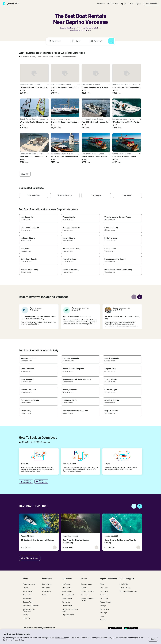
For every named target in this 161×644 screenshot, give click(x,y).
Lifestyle (84, 588)
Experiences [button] (67, 579)
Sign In (138, 4)
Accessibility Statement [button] (31, 606)
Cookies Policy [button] (28, 602)
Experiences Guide (87, 591)
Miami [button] (102, 584)
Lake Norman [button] (105, 609)
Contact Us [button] (27, 618)
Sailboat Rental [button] (67, 606)
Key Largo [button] (104, 613)
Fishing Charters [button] (67, 591)
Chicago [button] (103, 606)
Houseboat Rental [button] (68, 595)
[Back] (134, 297)
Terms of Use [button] (60, 638)
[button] (113, 4)
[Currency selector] (131, 4)
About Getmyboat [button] (29, 584)
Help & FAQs (124, 584)
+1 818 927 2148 (125, 588)
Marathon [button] (103, 620)
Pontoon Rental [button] (67, 598)
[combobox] (59, 41)
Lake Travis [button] (104, 598)
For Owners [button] (46, 588)
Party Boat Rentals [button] (68, 615)
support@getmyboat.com (128, 591)
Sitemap (26, 615)
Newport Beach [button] (106, 602)
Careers (26, 588)
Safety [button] (45, 595)
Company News (86, 584)
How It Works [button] (47, 584)
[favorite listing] (48, 85)
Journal (84, 579)
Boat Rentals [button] (66, 584)
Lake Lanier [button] (104, 588)
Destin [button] (102, 616)
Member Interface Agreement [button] (29, 610)
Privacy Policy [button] (18, 640)
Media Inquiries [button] (28, 591)
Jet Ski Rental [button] (66, 588)
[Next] (140, 297)
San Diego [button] (104, 595)
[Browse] (101, 4)
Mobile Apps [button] (47, 591)
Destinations (85, 595)
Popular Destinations (109, 579)
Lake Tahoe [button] (104, 591)
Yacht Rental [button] (66, 602)
